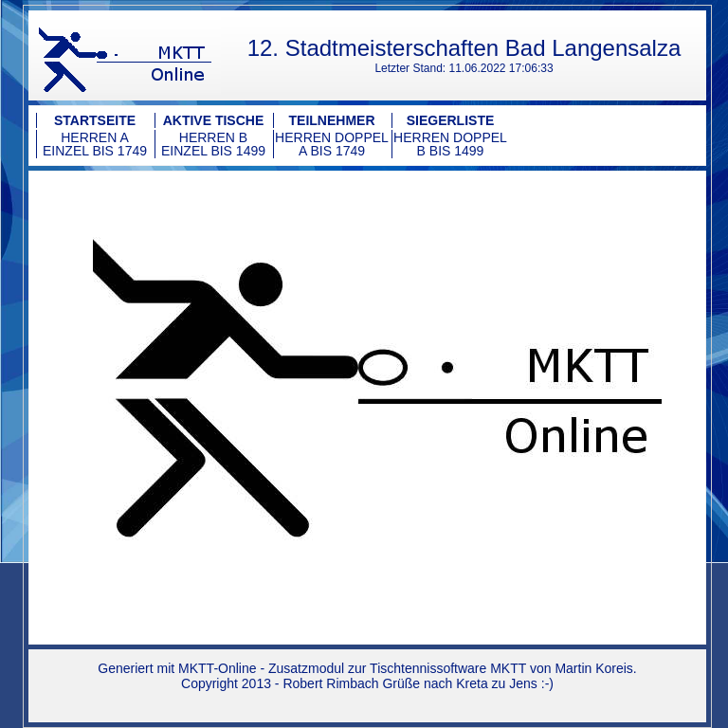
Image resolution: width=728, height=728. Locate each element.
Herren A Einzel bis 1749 (95, 144)
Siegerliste (451, 120)
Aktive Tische (214, 120)
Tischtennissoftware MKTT (448, 668)
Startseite (95, 120)
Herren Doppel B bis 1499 (450, 144)
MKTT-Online (217, 668)
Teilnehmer (332, 120)
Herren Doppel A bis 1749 (332, 144)
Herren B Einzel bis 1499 (213, 144)
